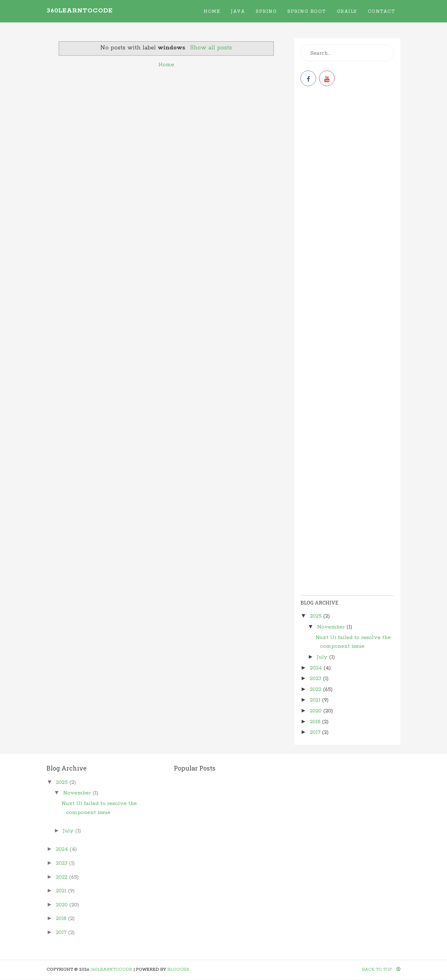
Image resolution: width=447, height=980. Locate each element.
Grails (347, 12)
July (323, 657)
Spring (266, 12)
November (332, 627)
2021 (316, 700)
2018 (316, 722)
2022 (316, 689)
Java (238, 12)
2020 (316, 711)
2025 (316, 616)
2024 (317, 668)
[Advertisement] (347, 140)
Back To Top (381, 970)
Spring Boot (307, 12)
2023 (316, 679)
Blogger (178, 970)
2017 (316, 732)
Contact (382, 12)
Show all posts (211, 48)
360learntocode (80, 11)
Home (212, 12)
